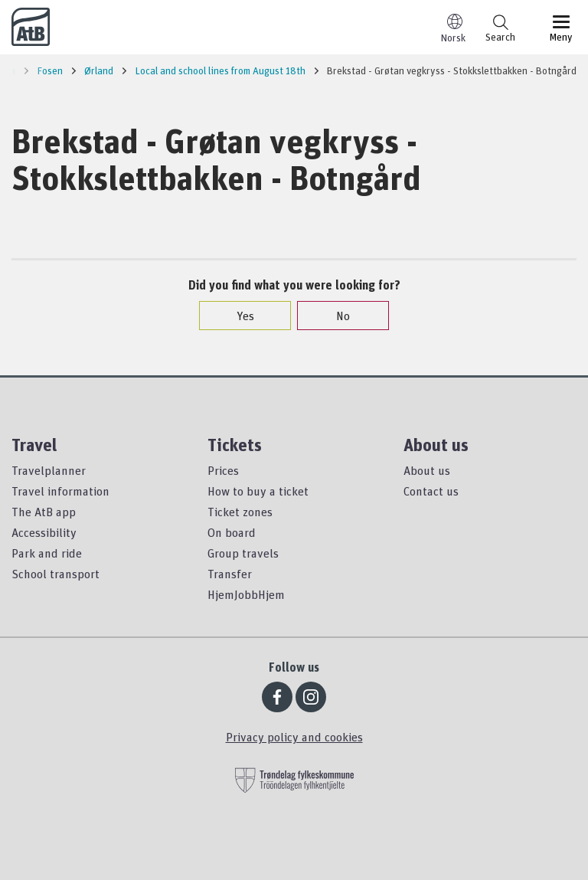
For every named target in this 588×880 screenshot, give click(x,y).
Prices (223, 470)
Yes (238, 316)
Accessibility (44, 532)
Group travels (243, 553)
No (335, 316)
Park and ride (47, 553)
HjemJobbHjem (246, 594)
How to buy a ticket (258, 491)
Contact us (431, 491)
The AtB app (44, 512)
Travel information (60, 491)
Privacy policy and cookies (294, 737)
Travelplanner (49, 470)
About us (427, 470)
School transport (56, 574)
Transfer (230, 574)
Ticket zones (240, 512)
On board (232, 532)
